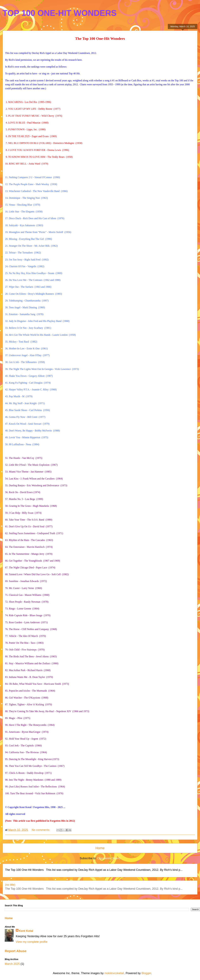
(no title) (10, 885)
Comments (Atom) (109, 858)
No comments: (41, 830)
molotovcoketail (114, 973)
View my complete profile (32, 942)
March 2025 (12, 964)
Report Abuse (16, 951)
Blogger (146, 973)
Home (100, 848)
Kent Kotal (26, 931)
